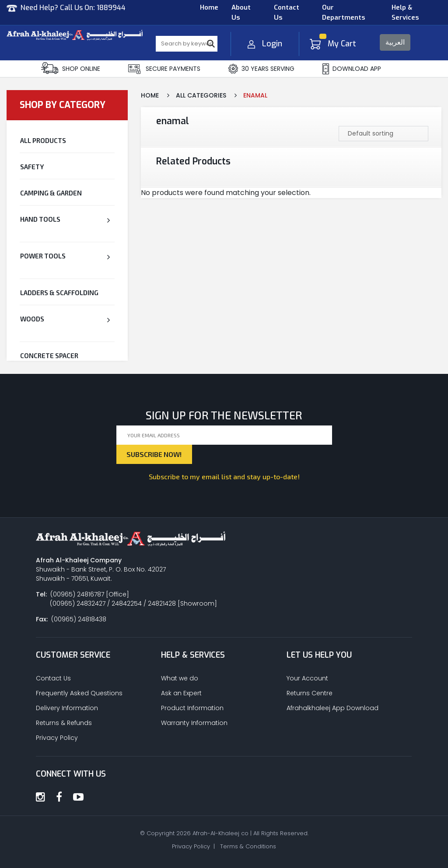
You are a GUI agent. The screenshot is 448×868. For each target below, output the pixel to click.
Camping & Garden (51, 193)
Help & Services (405, 12)
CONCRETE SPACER (49, 356)
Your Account (307, 678)
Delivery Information (67, 708)
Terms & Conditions (248, 846)
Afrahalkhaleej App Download (332, 708)
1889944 (111, 8)
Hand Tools (40, 219)
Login (265, 44)
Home (209, 7)
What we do (180, 678)
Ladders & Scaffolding (59, 293)
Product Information (192, 708)
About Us (241, 12)
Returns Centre (310, 693)
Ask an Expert (181, 693)
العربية (395, 42)
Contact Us (287, 12)
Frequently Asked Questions (79, 693)
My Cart (333, 44)
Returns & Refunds (64, 723)
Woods (32, 319)
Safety (32, 167)
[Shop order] (383, 134)
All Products (43, 140)
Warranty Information (194, 723)
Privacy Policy (57, 738)
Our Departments (343, 12)
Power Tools (43, 256)
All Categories (201, 95)
